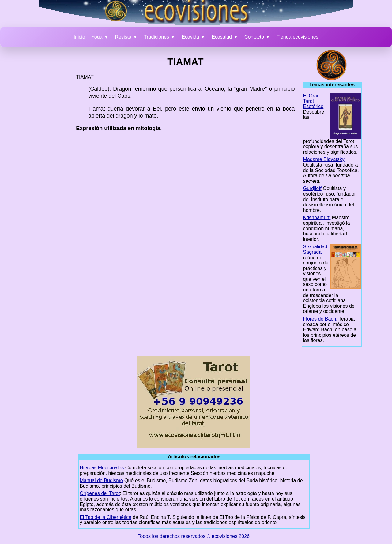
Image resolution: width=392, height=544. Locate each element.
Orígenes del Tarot (100, 493)
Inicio (79, 37)
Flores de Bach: (320, 319)
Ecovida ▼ (193, 37)
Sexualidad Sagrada (315, 249)
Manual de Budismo (101, 480)
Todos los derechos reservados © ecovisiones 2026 (194, 536)
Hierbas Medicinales (102, 468)
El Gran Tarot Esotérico (313, 101)
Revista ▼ (126, 37)
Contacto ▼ (257, 37)
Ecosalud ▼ (225, 37)
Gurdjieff (312, 188)
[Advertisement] (46, 142)
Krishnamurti (317, 218)
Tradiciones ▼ (160, 37)
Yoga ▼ (100, 37)
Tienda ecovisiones (297, 37)
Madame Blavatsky (324, 159)
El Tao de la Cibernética (106, 517)
